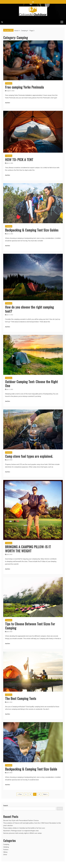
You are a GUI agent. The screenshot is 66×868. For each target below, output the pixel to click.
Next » (45, 794)
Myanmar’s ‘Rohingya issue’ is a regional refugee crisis (21, 831)
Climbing (6, 847)
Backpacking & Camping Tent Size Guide (31, 769)
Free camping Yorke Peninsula (24, 87)
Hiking (5, 852)
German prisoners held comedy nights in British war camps (22, 833)
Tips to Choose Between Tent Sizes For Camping (30, 626)
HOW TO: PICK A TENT (19, 159)
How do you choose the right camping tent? (29, 309)
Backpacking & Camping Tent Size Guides (32, 230)
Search (6, 806)
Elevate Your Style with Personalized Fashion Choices (21, 820)
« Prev (20, 794)
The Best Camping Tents (21, 698)
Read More (7, 103)
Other (5, 854)
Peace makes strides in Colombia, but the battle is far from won (24, 828)
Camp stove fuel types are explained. (29, 456)
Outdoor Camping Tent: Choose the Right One (31, 384)
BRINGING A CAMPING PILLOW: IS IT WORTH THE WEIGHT (28, 549)
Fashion (6, 849)
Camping (9, 83)
